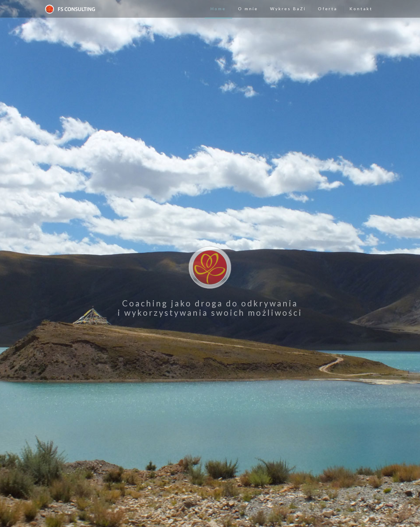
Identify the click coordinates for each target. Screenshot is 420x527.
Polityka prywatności (282, 512)
